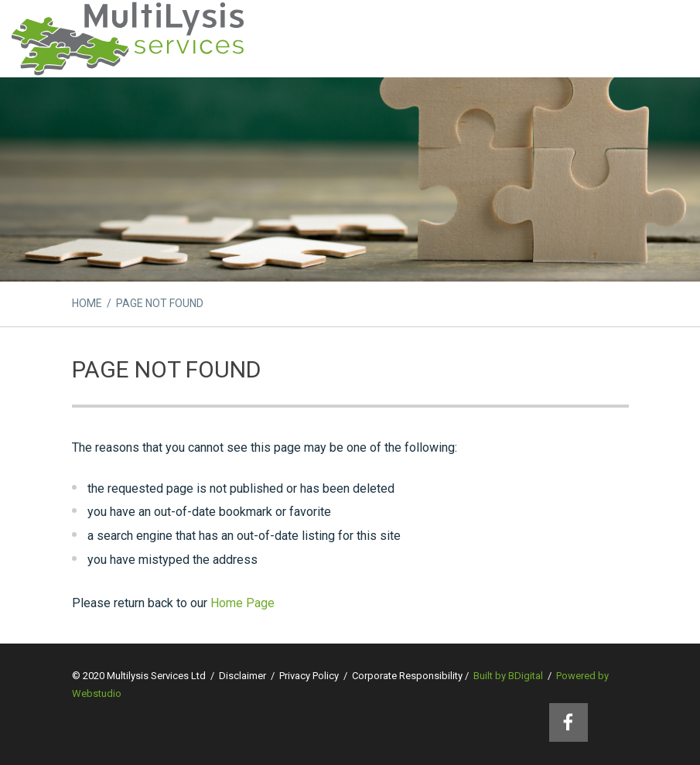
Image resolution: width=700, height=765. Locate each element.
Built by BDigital (508, 676)
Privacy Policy (309, 676)
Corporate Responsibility (407, 676)
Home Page (242, 603)
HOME (87, 303)
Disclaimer (242, 676)
